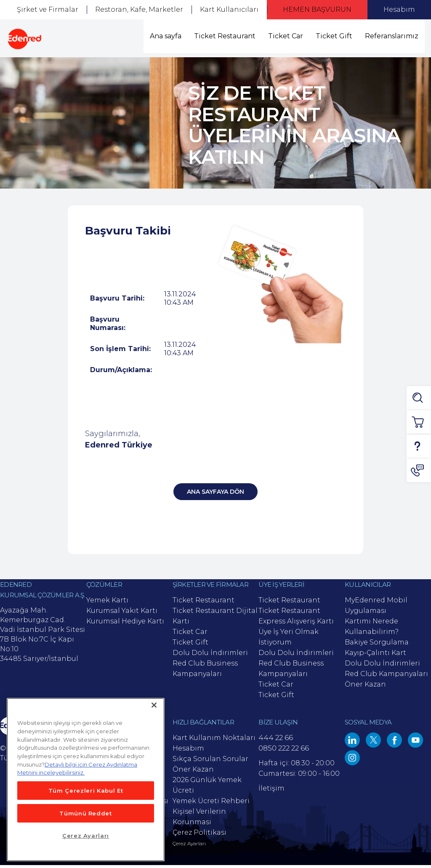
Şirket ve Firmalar (48, 9)
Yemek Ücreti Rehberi (211, 804)
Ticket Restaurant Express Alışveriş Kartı (296, 619)
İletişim (271, 791)
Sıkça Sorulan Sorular (210, 762)
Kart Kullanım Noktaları (214, 741)
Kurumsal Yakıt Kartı (122, 614)
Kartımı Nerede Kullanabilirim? (372, 629)
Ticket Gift (334, 36)
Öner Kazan (365, 687)
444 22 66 (276, 740)
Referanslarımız (392, 36)
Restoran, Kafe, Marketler (139, 9)
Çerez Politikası (200, 835)
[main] (86, 780)
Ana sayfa (166, 36)
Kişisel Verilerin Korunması (199, 820)
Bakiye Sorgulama (377, 645)
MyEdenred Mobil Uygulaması (376, 608)
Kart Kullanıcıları (229, 9)
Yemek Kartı (107, 603)
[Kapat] (154, 705)
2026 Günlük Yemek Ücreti (207, 788)
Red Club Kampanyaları (386, 677)
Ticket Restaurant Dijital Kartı (215, 619)
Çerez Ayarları (189, 847)
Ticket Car (286, 36)
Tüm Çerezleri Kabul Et (86, 791)
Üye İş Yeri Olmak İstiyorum (289, 640)
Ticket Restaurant (225, 36)
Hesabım (399, 9)
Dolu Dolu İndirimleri (210, 656)
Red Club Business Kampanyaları (205, 671)
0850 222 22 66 (284, 751)
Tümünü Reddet (86, 813)
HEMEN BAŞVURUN (317, 9)
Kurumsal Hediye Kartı (125, 624)
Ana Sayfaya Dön (215, 495)
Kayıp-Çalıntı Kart (375, 656)
